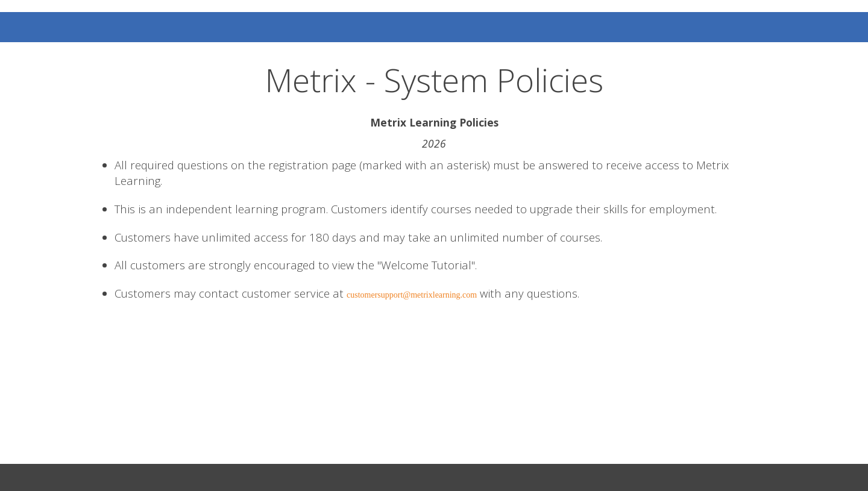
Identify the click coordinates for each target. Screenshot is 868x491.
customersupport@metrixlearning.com (412, 295)
